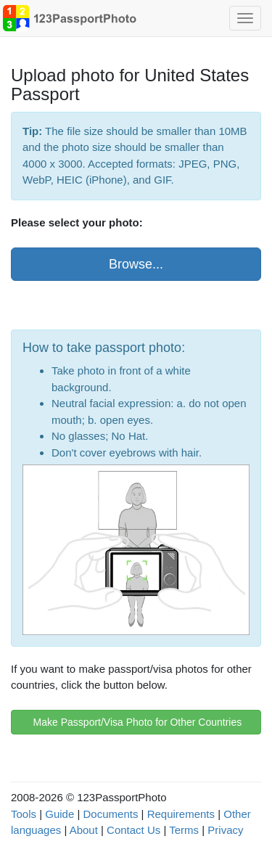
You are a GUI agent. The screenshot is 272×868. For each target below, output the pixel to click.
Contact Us (133, 830)
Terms (184, 830)
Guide (59, 814)
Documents (111, 814)
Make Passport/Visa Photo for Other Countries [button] (136, 722)
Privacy (225, 830)
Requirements (181, 814)
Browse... (136, 264)
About (84, 830)
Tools (24, 814)
